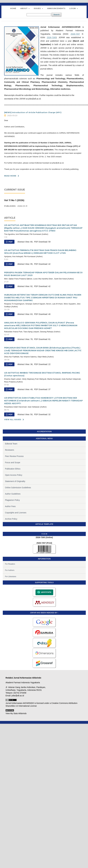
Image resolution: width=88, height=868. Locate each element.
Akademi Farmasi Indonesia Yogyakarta (23, 683)
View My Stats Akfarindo (16, 713)
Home (13, 8)
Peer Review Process (14, 456)
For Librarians (11, 576)
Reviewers (10, 450)
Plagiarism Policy (12, 500)
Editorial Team (11, 444)
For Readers (10, 564)
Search (57, 15)
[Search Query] (39, 15)
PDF (10, 242)
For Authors (10, 570)
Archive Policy (11, 519)
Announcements (56, 8)
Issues (38, 8)
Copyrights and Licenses (16, 513)
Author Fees (10, 506)
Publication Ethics (13, 469)
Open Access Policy (14, 475)
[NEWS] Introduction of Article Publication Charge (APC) (33, 112)
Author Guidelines (13, 494)
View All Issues (13, 419)
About (24, 8)
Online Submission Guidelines (18, 488)
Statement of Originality (15, 481)
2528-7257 (75, 34)
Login (73, 8)
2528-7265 (51, 37)
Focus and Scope (13, 462)
